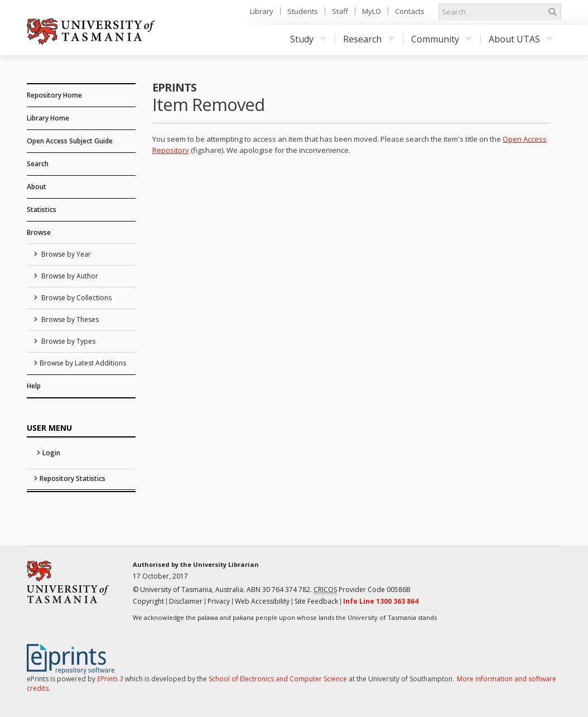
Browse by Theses (69, 319)
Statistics (42, 210)
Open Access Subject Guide (70, 141)
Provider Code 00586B (362, 590)
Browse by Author (69, 276)
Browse (39, 232)
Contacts (410, 11)
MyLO (372, 11)
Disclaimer (186, 601)
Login (51, 453)
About (37, 187)
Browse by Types (68, 341)
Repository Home (54, 95)
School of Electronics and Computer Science (278, 679)
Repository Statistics (73, 478)
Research (369, 39)
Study (308, 39)
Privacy (219, 601)
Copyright (148, 601)
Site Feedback (316, 601)
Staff (340, 11)
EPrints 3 (110, 679)
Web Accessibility (262, 601)
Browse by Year (65, 254)
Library (262, 11)
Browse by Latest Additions (83, 363)
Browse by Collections (76, 298)
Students (303, 11)
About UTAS (521, 39)
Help (34, 386)
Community (442, 39)
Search (38, 164)
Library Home (48, 118)
